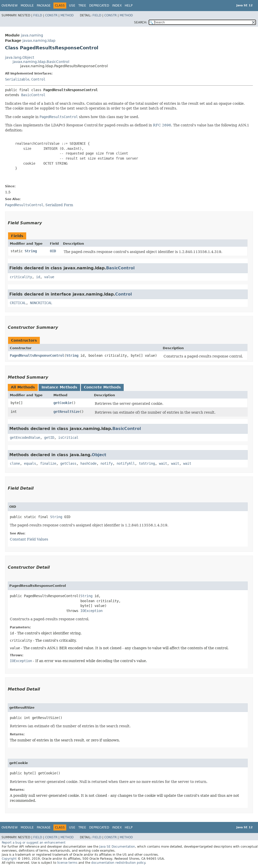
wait (163, 463)
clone (15, 463)
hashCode (88, 463)
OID (53, 251)
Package (44, 6)
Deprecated (99, 6)
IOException (91, 611)
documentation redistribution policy (118, 863)
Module (27, 6)
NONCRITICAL (41, 303)
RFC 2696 (162, 125)
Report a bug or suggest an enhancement (34, 843)
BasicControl (33, 95)
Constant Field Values (29, 539)
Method (67, 15)
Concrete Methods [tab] (102, 387)
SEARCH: (141, 22)
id (38, 277)
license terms (67, 863)
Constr (51, 15)
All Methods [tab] (23, 387)
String (31, 251)
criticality (21, 277)
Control (38, 79)
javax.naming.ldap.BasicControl (41, 62)
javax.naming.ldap (39, 41)
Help (129, 6)
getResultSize (67, 412)
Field (38, 15)
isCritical (68, 438)
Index (117, 6)
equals (30, 463)
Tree (82, 6)
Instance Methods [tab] (59, 387)
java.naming (32, 35)
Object (99, 455)
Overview (10, 6)
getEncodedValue (25, 438)
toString (147, 463)
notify (107, 463)
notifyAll (126, 463)
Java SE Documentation (117, 847)
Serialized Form (59, 205)
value (49, 277)
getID (49, 438)
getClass (68, 463)
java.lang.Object (20, 57)
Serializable (17, 79)
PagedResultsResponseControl (37, 355)
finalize (48, 463)
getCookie (62, 403)
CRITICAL (18, 303)
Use (72, 6)
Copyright (9, 859)
